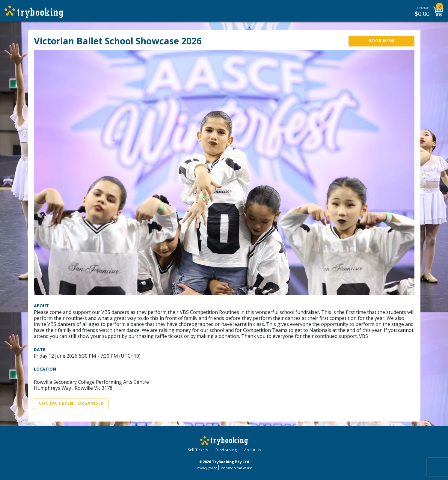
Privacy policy (207, 468)
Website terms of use (237, 468)
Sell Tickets (198, 450)
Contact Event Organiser (71, 403)
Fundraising (226, 450)
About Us (253, 450)
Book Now (381, 41)
